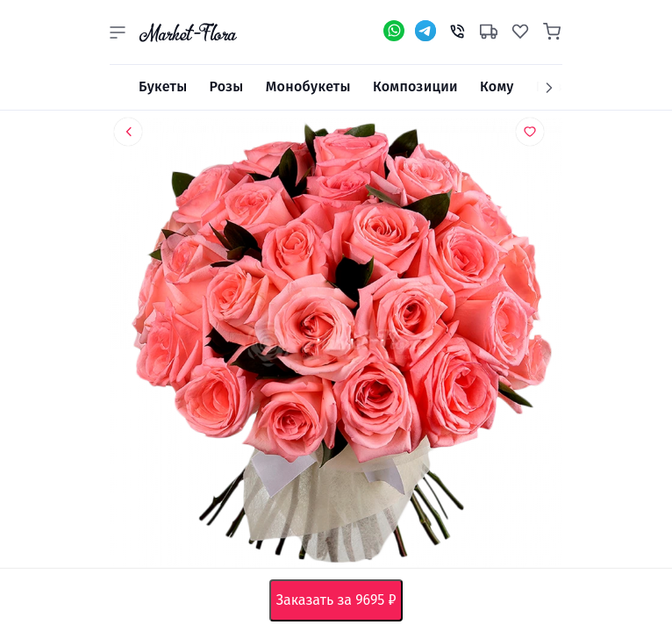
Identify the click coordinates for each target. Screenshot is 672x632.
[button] (118, 32)
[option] (336, 347)
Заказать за (340, 600)
